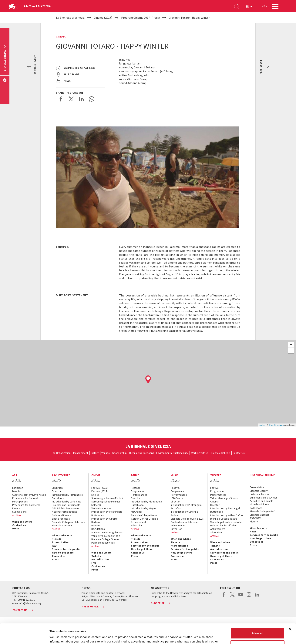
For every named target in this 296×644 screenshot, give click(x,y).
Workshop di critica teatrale (226, 522)
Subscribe (158, 603)
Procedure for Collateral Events (26, 507)
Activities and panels (261, 501)
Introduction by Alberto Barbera (104, 520)
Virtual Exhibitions (260, 504)
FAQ (54, 546)
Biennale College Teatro (224, 519)
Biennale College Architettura (68, 522)
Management (81, 453)
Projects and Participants (66, 505)
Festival (135, 488)
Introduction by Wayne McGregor (144, 510)
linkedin (257, 597)
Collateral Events (61, 515)
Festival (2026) (99, 488)
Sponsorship (119, 453)
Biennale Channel (259, 515)
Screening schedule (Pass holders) (106, 503)
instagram (249, 597)
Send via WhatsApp (92, 99)
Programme (138, 491)
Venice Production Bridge (106, 536)
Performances (139, 495)
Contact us (239, 453)
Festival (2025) (99, 491)
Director (17, 491)
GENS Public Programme (66, 508)
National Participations (64, 512)
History (95, 453)
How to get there (63, 553)
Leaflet (262, 425)
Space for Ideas (61, 519)
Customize (258, 626)
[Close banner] (290, 609)
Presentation (257, 487)
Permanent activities (103, 543)
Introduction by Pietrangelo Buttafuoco (67, 496)
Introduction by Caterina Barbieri (184, 513)
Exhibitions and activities (264, 498)
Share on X (71, 99)
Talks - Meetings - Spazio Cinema (224, 500)
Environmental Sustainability (172, 453)
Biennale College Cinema (105, 539)
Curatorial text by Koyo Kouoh (29, 495)
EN (249, 6)
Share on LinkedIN (81, 99)
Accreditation (61, 542)
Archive (17, 515)
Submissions (19, 512)
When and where (22, 522)
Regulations (98, 529)
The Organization (61, 453)
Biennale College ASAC (262, 511)
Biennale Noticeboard (141, 453)
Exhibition (18, 488)
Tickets (57, 539)
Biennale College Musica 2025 (187, 519)
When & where (258, 528)
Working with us (200, 453)
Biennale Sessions (62, 525)
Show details (58, 637)
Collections (256, 508)
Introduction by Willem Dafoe (227, 515)
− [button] (291, 351)
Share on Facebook (61, 99)
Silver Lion (137, 525)
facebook (224, 597)
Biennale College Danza (144, 515)
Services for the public (66, 549)
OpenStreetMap (276, 425)
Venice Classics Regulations (107, 532)
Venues (106, 453)
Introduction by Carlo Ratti (67, 502)
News (253, 531)
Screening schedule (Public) (107, 498)
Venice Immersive (101, 508)
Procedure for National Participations (25, 500)
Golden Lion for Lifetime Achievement (145, 520)
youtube (241, 597)
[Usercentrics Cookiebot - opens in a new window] (24, 637)
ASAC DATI (255, 518)
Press (16, 528)
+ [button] (291, 345)
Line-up (95, 495)
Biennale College (220, 453)
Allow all (257, 613)
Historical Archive (260, 494)
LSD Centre (177, 498)
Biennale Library (259, 491)
